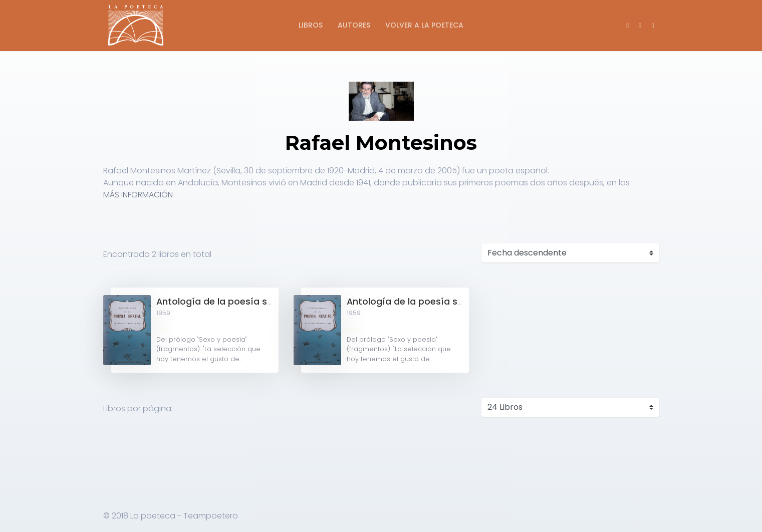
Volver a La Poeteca (424, 25)
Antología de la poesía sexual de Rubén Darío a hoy (273, 302)
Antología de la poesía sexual (414, 302)
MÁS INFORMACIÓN (138, 195)
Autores (354, 25)
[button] (653, 26)
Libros (311, 25)
